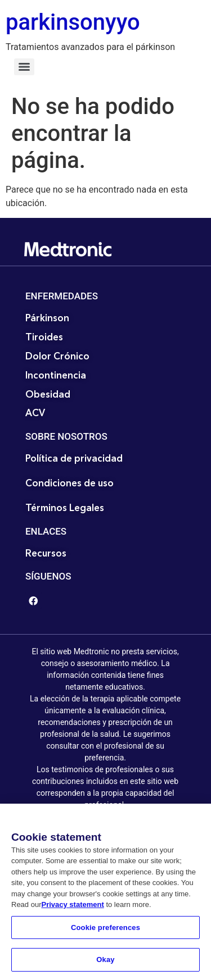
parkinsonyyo (73, 22)
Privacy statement (72, 907)
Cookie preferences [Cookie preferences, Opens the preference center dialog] (105, 930)
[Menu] (24, 67)
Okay (105, 963)
